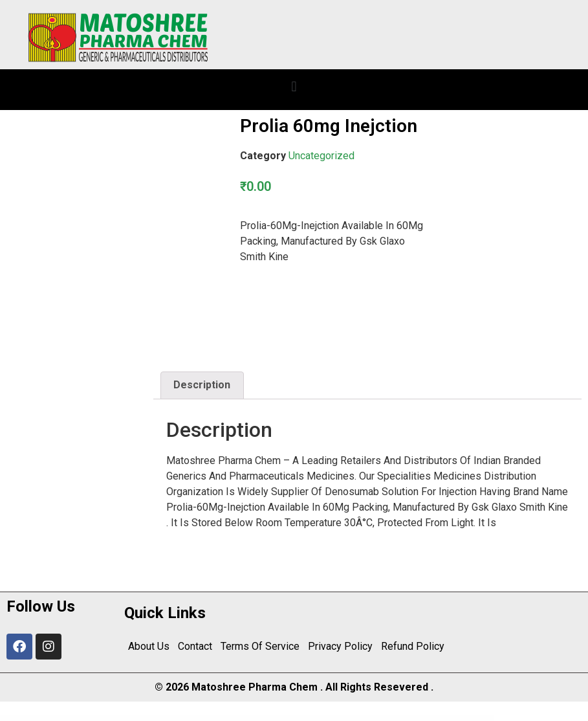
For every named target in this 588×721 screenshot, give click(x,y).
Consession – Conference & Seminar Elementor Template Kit (255, 719)
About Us (149, 646)
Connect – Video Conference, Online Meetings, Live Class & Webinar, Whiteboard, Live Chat (167, 719)
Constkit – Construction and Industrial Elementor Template (405, 719)
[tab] (202, 386)
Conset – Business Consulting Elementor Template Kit (285, 719)
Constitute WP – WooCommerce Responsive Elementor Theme (374, 719)
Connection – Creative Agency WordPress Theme (200, 719)
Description (202, 385)
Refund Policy (410, 646)
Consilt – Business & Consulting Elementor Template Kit (314, 719)
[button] (294, 86)
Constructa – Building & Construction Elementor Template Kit (437, 719)
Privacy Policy (338, 646)
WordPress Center (141, 719)
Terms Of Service (259, 646)
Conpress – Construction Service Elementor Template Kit (226, 719)
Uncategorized (321, 156)
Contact (194, 646)
